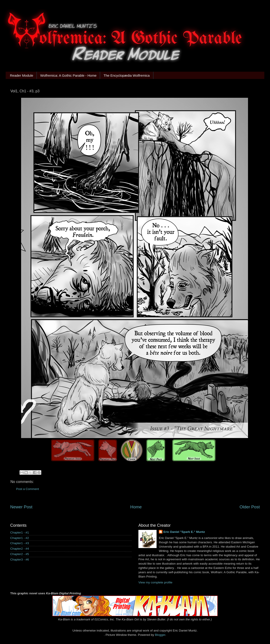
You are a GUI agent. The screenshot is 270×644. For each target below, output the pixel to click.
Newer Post (21, 507)
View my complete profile (155, 582)
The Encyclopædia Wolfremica (126, 75)
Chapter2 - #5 (20, 554)
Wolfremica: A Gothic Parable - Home (68, 75)
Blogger (160, 635)
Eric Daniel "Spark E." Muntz (184, 532)
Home (136, 507)
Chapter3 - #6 (20, 560)
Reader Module (22, 75)
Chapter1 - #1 (20, 533)
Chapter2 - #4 (20, 549)
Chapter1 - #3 (20, 543)
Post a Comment (28, 489)
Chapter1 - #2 (20, 538)
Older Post (250, 507)
